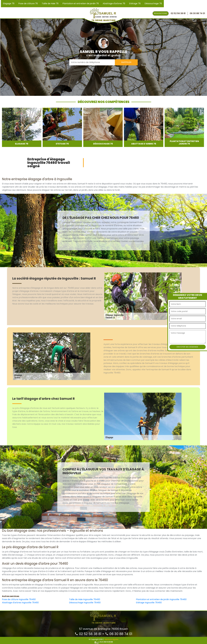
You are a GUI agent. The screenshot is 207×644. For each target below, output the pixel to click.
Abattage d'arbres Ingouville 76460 (20, 603)
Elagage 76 (9, 3)
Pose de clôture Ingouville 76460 (19, 599)
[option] (22, 127)
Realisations (161, 13)
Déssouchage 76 (153, 3)
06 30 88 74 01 (119, 634)
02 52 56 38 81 (88, 634)
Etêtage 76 (135, 3)
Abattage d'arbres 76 (114, 3)
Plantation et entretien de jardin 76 (81, 3)
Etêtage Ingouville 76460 (149, 603)
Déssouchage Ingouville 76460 (85, 603)
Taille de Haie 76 (50, 3)
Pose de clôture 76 (28, 3)
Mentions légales (112, 639)
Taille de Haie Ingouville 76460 (85, 599)
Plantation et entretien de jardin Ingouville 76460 (161, 599)
